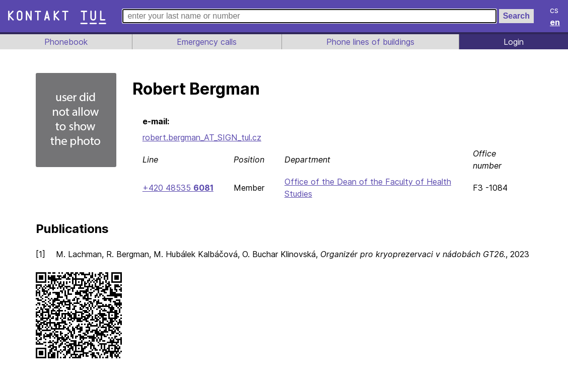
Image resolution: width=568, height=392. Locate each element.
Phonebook (65, 42)
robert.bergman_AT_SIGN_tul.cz (202, 137)
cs (555, 10)
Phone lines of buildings (370, 42)
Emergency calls (206, 42)
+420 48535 (177, 188)
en (555, 22)
